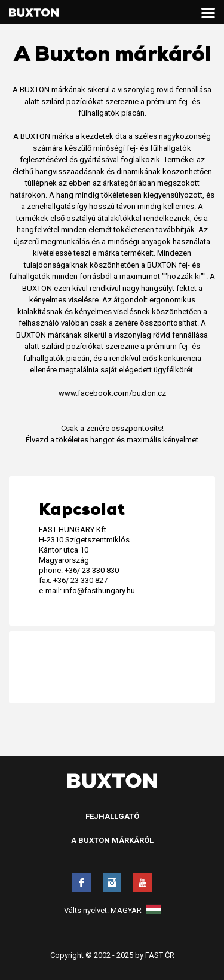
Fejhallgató (112, 816)
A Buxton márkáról (112, 840)
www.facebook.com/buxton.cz (112, 393)
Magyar (136, 910)
